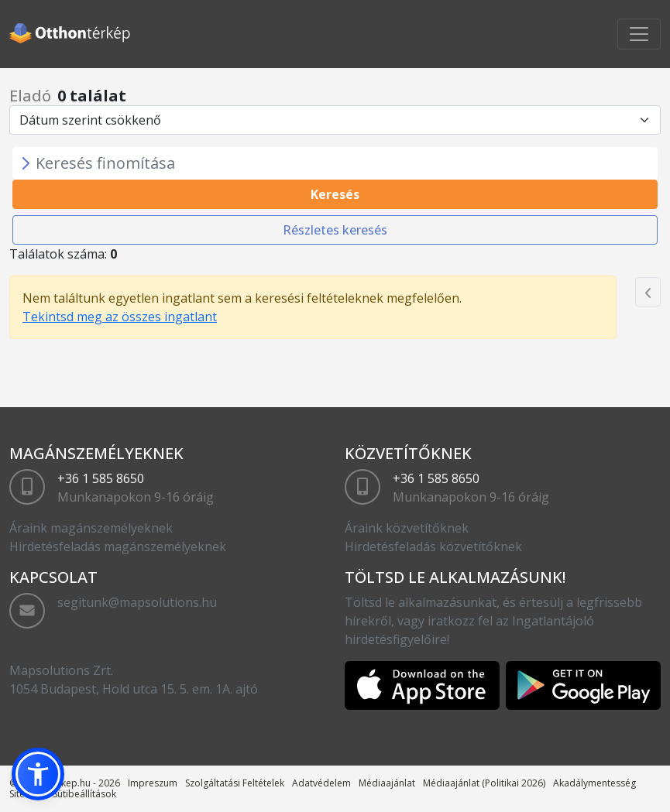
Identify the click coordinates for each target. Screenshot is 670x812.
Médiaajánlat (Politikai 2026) (484, 783)
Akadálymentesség (594, 783)
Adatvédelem (321, 783)
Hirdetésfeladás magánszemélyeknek (118, 546)
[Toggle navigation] (639, 34)
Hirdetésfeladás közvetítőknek (433, 546)
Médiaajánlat (387, 783)
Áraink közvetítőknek (407, 528)
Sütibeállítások (84, 794)
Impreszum (153, 783)
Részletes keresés (335, 230)
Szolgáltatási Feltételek (235, 783)
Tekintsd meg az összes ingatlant (120, 317)
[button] (38, 774)
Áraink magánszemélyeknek (91, 528)
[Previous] (648, 292)
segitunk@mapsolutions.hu (137, 602)
